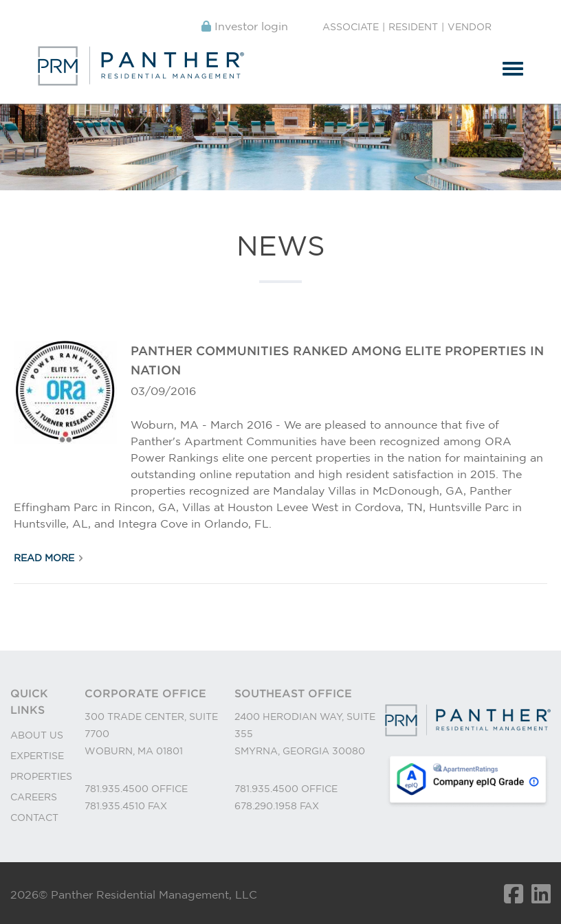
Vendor (470, 27)
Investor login (245, 26)
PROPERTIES (41, 776)
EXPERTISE (37, 756)
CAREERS (34, 797)
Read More (44, 558)
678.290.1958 (267, 806)
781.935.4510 (116, 806)
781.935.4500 (118, 789)
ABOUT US (37, 735)
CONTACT (34, 818)
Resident (413, 27)
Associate (351, 27)
